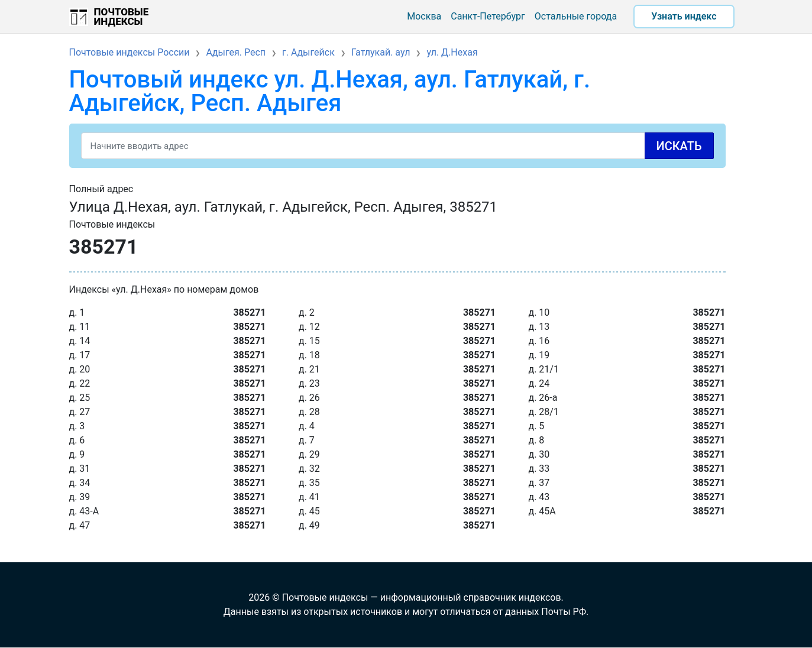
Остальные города (576, 16)
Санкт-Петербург (488, 16)
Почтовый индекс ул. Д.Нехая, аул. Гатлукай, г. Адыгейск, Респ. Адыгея (330, 91)
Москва (424, 16)
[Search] (397, 146)
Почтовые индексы (122, 17)
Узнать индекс (684, 16)
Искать (679, 146)
